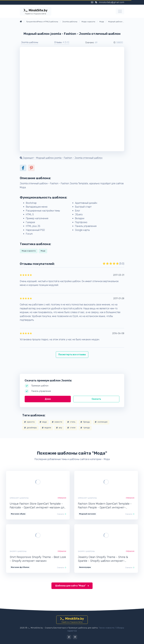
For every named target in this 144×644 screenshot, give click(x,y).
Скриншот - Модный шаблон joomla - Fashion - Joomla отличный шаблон (61, 158)
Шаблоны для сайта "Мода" (72, 586)
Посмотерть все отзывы (72, 355)
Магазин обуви (18, 514)
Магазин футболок (20, 567)
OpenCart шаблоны (19, 498)
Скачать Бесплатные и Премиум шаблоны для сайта (71, 628)
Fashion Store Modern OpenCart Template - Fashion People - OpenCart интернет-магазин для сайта (105, 506)
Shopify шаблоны (18, 551)
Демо (48, 399)
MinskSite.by (36, 12)
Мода (43, 251)
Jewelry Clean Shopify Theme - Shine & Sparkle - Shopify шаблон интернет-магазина (103, 559)
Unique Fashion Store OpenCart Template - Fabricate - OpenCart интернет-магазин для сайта (38, 506)
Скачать (96, 399)
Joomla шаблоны (30, 42)
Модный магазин (87, 514)
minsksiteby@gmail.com (112, 2)
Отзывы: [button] (62, 42)
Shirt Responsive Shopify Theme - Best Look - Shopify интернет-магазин (38, 559)
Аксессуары (85, 567)
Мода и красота (29, 251)
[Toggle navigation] (120, 11)
